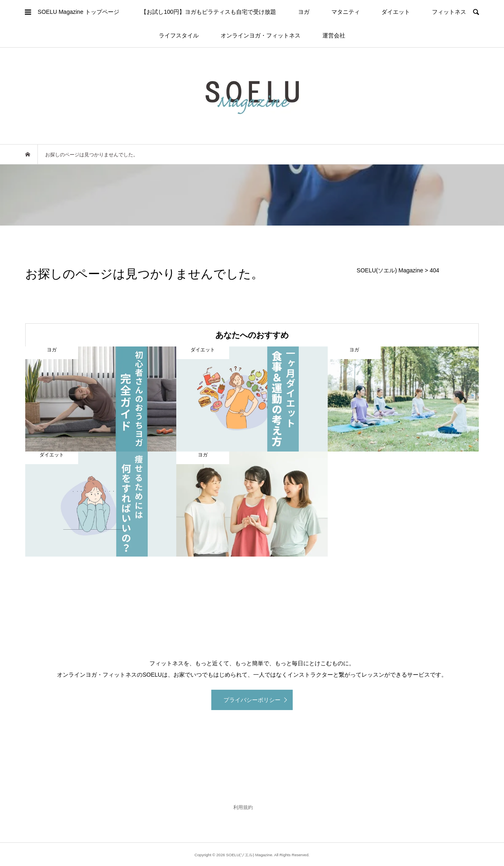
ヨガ (304, 12)
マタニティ (346, 12)
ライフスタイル (179, 35)
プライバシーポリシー (252, 700)
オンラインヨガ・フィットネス (261, 35)
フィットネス (449, 12)
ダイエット (396, 12)
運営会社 (334, 35)
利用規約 (243, 807)
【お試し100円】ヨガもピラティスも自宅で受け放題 (208, 12)
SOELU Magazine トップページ (79, 12)
